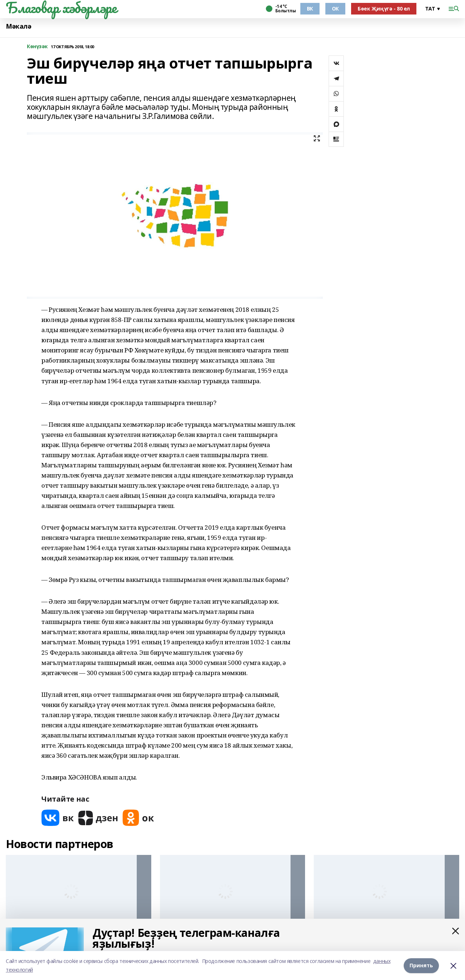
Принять (421, 965)
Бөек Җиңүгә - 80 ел (384, 9)
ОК (335, 9)
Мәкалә (18, 26)
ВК (310, 9)
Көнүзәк (37, 47)
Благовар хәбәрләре (61, 8)
